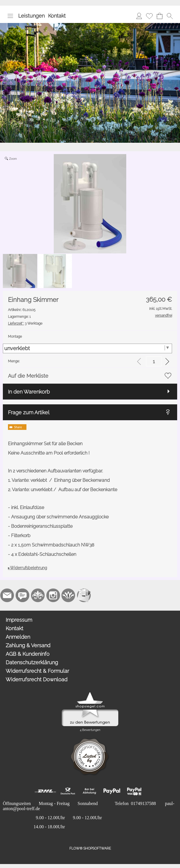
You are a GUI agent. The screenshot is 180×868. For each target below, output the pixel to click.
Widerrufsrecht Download (37, 679)
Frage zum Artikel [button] (29, 412)
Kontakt (57, 16)
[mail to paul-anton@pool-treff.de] (7, 595)
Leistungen (31, 16)
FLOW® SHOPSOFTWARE (90, 848)
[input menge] (154, 361)
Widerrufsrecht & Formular (37, 671)
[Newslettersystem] (84, 595)
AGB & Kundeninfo (28, 654)
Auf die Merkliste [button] (28, 376)
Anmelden (18, 637)
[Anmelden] (139, 16)
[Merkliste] (149, 16)
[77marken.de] (22, 595)
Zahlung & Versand (28, 645)
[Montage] (87, 348)
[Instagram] (53, 595)
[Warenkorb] (160, 16)
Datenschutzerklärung (32, 662)
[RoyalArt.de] (38, 595)
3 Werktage (25, 323)
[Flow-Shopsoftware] (69, 595)
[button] (10, 16)
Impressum (19, 620)
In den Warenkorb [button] (29, 392)
